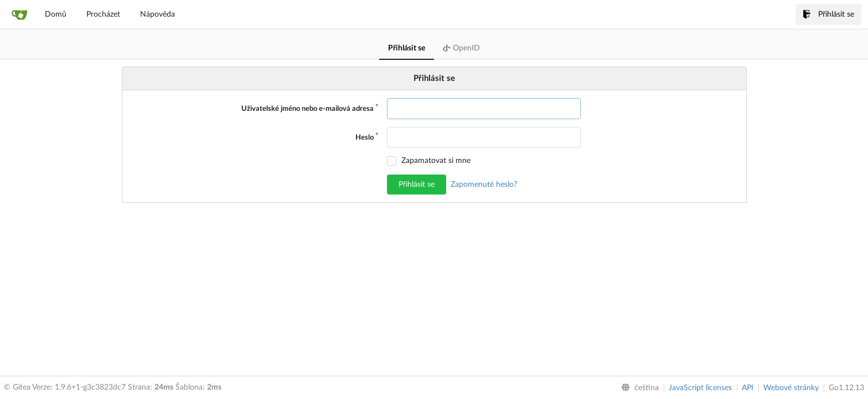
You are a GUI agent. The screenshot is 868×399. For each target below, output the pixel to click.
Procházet (103, 14)
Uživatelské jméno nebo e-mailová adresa (308, 109)
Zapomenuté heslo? (484, 185)
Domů (56, 14)
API (748, 388)
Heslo (365, 138)
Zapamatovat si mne (436, 161)
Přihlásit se (828, 14)
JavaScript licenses (700, 388)
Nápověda (157, 14)
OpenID (461, 48)
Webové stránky (791, 388)
